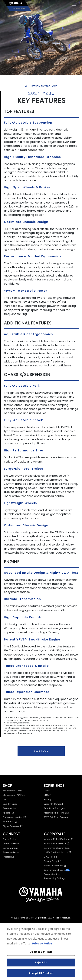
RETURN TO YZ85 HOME (41, 86)
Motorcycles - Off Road (14, 795)
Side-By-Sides (10, 804)
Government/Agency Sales (57, 848)
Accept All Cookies (41, 973)
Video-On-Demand (53, 804)
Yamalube (10, 822)
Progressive (8, 857)
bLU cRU (48, 795)
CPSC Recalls (51, 857)
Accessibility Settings (55, 878)
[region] (41, 951)
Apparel (8, 813)
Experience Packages (54, 808)
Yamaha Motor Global (57, 844)
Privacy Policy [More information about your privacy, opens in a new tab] (42, 944)
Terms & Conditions (55, 866)
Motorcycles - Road (12, 791)
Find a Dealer (9, 839)
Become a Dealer (11, 852)
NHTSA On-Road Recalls (57, 852)
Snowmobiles (10, 808)
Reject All (41, 962)
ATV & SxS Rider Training (56, 817)
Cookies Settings (52, 874)
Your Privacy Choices (57, 870)
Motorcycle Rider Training (56, 813)
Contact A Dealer (11, 844)
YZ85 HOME (41, 751)
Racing (47, 800)
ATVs (5, 800)
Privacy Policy (52, 861)
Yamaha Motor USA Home (59, 839)
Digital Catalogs (13, 826)
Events (47, 791)
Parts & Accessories (14, 817)
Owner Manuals (11, 848)
